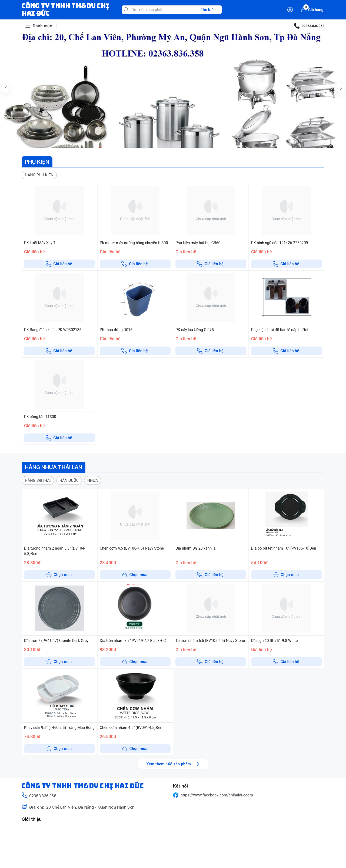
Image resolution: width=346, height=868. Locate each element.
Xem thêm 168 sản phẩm (174, 764)
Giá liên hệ (59, 264)
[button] (39, 175)
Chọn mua (59, 575)
